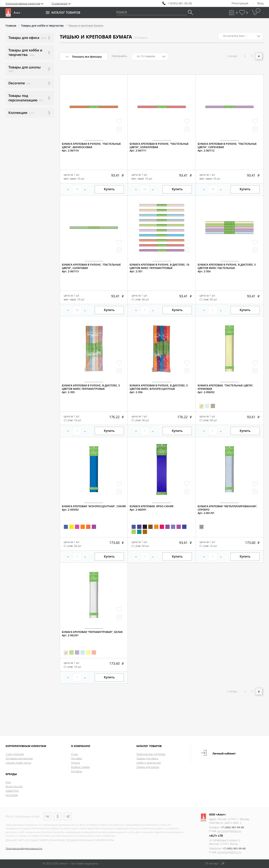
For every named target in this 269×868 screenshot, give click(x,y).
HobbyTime (12, 791)
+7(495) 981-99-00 (180, 3)
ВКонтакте (47, 816)
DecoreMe (12, 795)
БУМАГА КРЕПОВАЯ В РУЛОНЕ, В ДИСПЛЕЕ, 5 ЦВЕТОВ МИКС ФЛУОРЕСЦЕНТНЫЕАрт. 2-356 (159, 389)
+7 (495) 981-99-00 (232, 827)
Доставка (76, 758)
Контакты (77, 771)
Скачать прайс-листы (18, 763)
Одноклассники (58, 816)
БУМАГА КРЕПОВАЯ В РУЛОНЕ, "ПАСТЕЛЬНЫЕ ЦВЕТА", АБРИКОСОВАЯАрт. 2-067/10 (91, 147)
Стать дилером (15, 754)
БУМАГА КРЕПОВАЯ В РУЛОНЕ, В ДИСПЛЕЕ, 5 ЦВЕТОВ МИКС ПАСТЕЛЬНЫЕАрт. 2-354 (227, 268)
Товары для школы (148, 767)
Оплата (75, 763)
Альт (8, 782)
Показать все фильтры (87, 57)
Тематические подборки (151, 754)
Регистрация (240, 3)
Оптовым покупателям (19, 758)
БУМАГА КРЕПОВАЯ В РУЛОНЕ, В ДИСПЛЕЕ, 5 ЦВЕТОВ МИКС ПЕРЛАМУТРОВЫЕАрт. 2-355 (91, 389)
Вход (260, 3)
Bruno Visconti (14, 786)
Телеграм (68, 816)
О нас (75, 754)
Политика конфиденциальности (24, 848)
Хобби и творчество (149, 763)
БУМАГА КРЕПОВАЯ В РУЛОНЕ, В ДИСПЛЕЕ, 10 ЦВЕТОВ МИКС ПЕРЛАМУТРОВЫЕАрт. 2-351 (159, 268)
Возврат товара (80, 767)
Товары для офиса (147, 758)
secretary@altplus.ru (229, 831)
